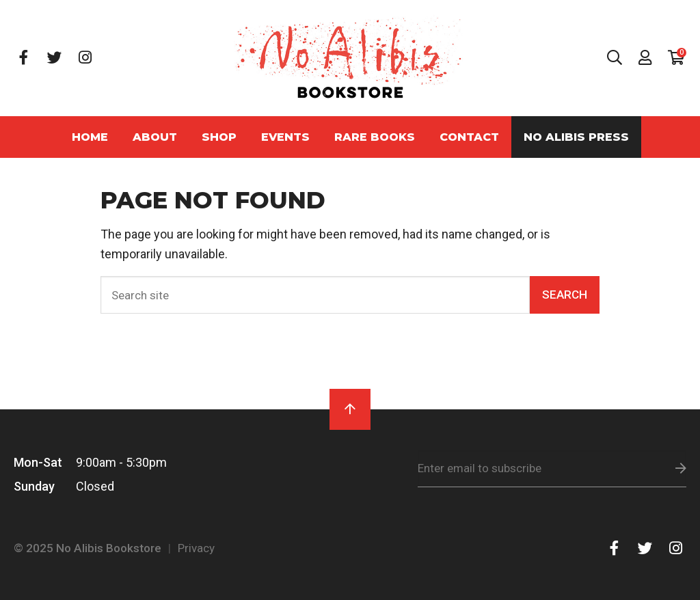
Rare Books (375, 137)
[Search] (315, 295)
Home (90, 137)
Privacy (196, 548)
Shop (219, 137)
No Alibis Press (576, 137)
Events (285, 137)
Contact (469, 137)
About (155, 137)
